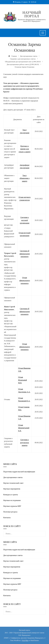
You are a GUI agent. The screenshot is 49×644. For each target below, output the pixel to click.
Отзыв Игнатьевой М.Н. (23, 380)
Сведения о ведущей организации (25, 220)
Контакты (7, 518)
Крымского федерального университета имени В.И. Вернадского (32, 20)
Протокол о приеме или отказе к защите (25, 149)
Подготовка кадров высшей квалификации (19, 472)
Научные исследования (12, 500)
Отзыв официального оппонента (24, 280)
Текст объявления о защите (25, 178)
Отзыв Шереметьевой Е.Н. (24, 428)
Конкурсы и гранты (11, 495)
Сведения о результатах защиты (24, 443)
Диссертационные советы (13, 477)
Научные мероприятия (12, 489)
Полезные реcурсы (10, 512)
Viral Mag (25, 640)
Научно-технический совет (13, 483)
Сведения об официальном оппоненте (25, 254)
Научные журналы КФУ (12, 506)
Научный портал (32, 14)
